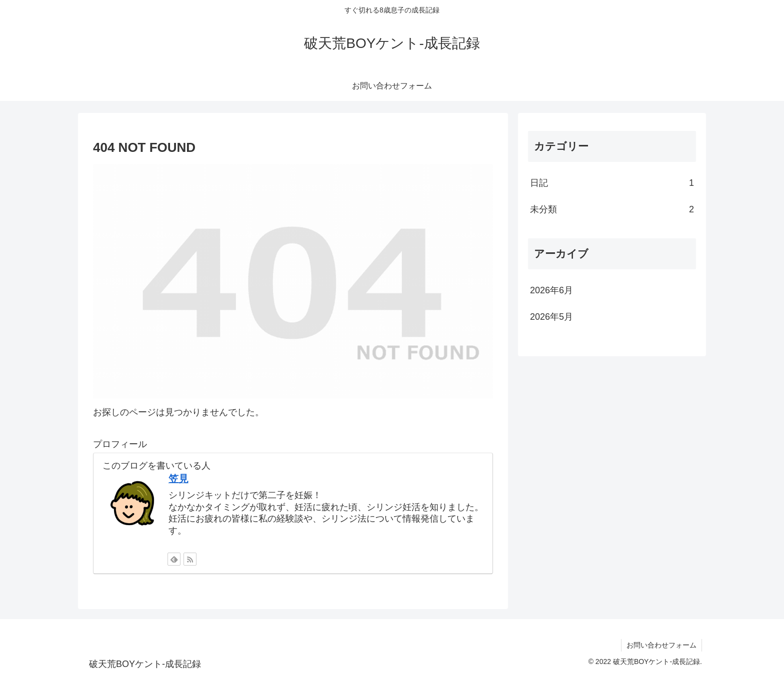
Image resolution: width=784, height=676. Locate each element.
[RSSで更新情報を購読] (190, 559)
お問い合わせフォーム (661, 645)
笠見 (178, 479)
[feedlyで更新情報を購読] (174, 559)
